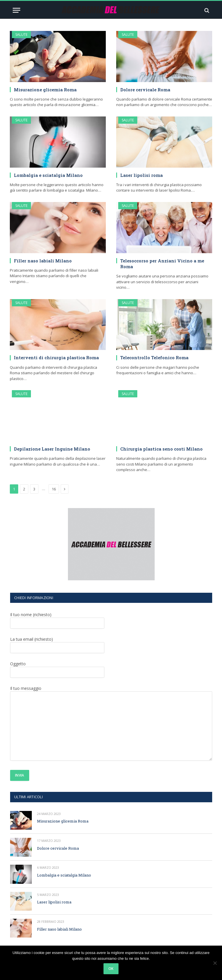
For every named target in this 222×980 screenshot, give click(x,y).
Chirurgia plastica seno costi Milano (161, 449)
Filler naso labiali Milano (43, 261)
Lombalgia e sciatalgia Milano (48, 175)
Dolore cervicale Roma (145, 90)
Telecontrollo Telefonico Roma (154, 357)
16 (54, 489)
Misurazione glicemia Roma (45, 90)
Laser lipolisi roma (141, 175)
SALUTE (21, 35)
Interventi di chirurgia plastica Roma (56, 357)
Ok (111, 969)
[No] (215, 963)
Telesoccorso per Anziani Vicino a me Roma (162, 264)
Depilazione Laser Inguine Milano (52, 449)
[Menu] (16, 10)
